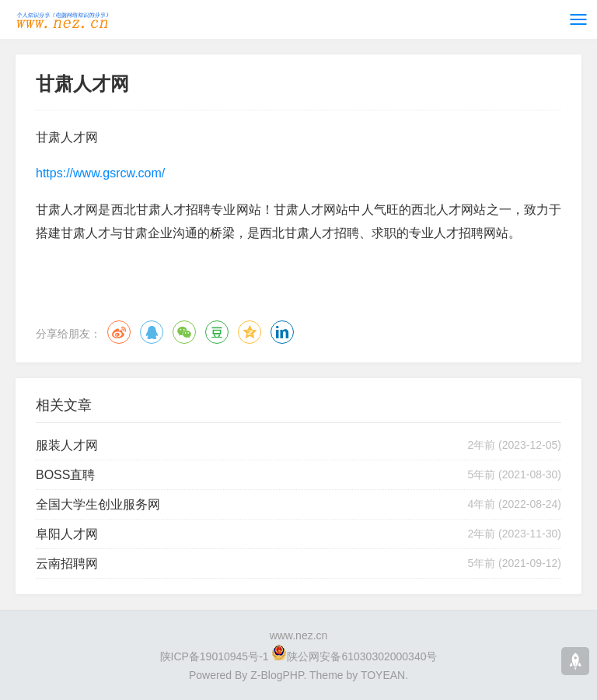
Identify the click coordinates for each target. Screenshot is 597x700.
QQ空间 (250, 332)
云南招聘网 (67, 563)
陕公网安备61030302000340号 (362, 656)
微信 (184, 332)
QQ (152, 332)
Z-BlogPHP (277, 675)
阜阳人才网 (67, 534)
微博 (119, 332)
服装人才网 (67, 445)
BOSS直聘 (65, 475)
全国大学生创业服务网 (98, 504)
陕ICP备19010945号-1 (215, 656)
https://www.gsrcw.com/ (100, 173)
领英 (282, 332)
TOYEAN (383, 675)
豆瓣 (217, 332)
